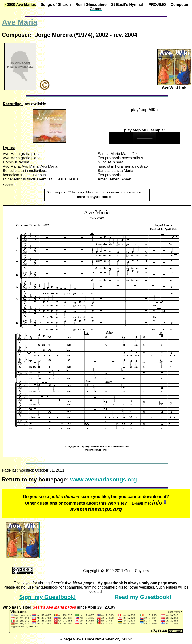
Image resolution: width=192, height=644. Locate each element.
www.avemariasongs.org (103, 479)
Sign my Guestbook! (47, 597)
